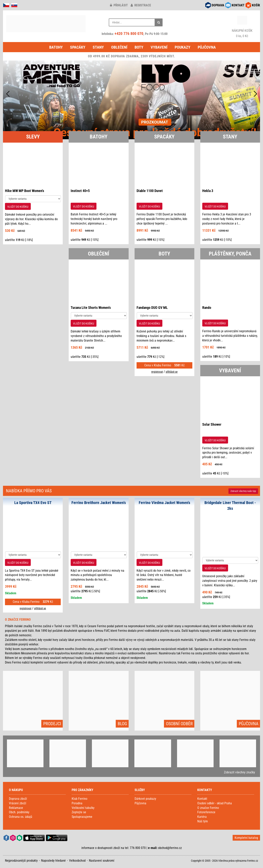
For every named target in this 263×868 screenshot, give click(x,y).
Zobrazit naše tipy (243, 491)
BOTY (164, 254)
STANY (230, 137)
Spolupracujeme (82, 817)
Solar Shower (212, 424)
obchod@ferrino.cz (170, 848)
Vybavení (159, 47)
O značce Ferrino (208, 808)
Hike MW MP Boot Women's (25, 191)
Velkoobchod (77, 861)
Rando (207, 308)
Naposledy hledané (53, 861)
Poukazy (183, 47)
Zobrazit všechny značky (239, 772)
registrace (141, 5)
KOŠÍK (256, 5)
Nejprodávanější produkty (21, 861)
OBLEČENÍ (99, 254)
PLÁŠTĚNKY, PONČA (230, 254)
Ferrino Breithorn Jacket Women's (99, 503)
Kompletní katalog (246, 838)
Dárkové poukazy (145, 799)
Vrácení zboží (18, 803)
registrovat (157, 372)
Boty (139, 47)
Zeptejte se (79, 812)
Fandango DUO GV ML (152, 308)
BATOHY (99, 137)
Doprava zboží (18, 799)
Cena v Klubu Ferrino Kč (164, 365)
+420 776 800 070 (129, 34)
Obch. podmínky (19, 812)
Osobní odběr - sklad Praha (215, 803)
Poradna (77, 803)
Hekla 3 (208, 191)
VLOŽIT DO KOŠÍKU (18, 207)
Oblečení (119, 47)
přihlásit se (172, 372)
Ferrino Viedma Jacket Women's (164, 503)
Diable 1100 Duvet (150, 191)
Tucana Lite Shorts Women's (91, 308)
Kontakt (202, 799)
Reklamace (16, 808)
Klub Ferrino (79, 799)
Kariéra (202, 817)
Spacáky (78, 47)
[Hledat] (159, 22)
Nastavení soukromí (102, 861)
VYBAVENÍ (230, 371)
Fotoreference (206, 812)
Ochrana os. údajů (21, 817)
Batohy (56, 47)
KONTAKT (238, 5)
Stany (98, 47)
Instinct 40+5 (80, 191)
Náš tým (203, 821)
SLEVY (33, 137)
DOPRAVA (218, 5)
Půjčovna (207, 47)
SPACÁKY (164, 137)
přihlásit (119, 5)
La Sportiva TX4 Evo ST (33, 503)
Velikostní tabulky (83, 808)
